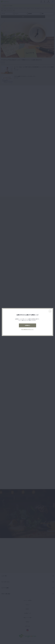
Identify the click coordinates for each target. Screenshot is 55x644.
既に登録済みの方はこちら (27, 329)
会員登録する (27, 325)
